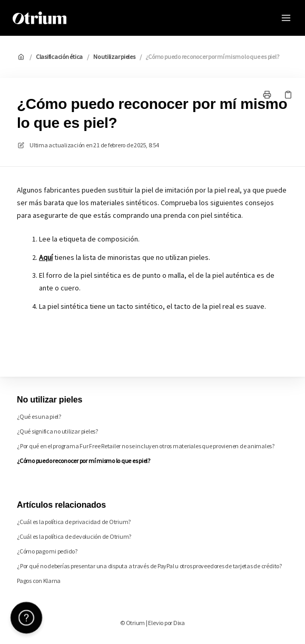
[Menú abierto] (286, 18)
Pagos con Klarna (39, 581)
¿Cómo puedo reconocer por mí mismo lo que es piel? (212, 57)
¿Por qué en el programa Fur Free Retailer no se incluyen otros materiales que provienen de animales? (146, 446)
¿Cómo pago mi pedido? (47, 551)
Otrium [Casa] (95, 18)
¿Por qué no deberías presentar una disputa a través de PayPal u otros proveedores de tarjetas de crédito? (149, 566)
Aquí (46, 257)
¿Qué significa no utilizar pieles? (57, 431)
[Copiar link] (288, 95)
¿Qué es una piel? (39, 416)
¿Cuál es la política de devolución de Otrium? (74, 536)
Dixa (179, 623)
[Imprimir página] (267, 95)
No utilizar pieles (114, 57)
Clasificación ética (59, 57)
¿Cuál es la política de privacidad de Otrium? (74, 522)
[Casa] (40, 18)
